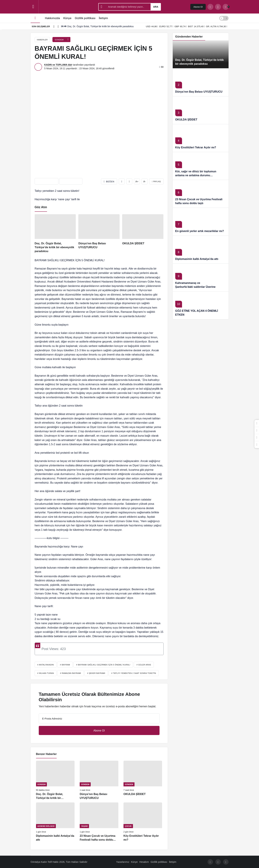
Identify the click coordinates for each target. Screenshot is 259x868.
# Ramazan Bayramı (71, 673)
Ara (156, 7)
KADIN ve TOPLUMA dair (58, 65)
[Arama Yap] (210, 7)
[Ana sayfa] (35, 18)
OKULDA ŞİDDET (186, 120)
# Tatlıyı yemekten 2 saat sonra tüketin (134, 673)
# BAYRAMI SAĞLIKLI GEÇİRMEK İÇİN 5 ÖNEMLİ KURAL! (103, 665)
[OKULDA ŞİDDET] (143, 234)
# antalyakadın (46, 665)
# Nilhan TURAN (46, 673)
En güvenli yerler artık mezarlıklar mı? (200, 231)
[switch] (224, 18)
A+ (137, 181)
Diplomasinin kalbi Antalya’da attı (197, 259)
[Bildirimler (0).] (226, 7)
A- (144, 181)
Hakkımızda (53, 18)
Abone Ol (198, 7)
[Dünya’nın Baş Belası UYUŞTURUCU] (99, 234)
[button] (218, 7)
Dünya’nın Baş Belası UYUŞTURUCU (199, 92)
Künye (67, 18)
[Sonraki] (58, 26)
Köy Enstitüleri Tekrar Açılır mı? (196, 147)
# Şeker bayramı (96, 673)
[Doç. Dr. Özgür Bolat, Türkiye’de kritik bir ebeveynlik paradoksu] (55, 234)
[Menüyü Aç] (33, 7)
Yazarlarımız (123, 862)
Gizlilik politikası (85, 18)
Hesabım (144, 862)
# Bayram (65, 665)
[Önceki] (54, 26)
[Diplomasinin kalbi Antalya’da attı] (55, 822)
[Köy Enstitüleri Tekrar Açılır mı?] (143, 822)
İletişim (103, 18)
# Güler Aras (144, 665)
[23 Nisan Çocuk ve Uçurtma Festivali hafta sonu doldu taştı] (99, 822)
